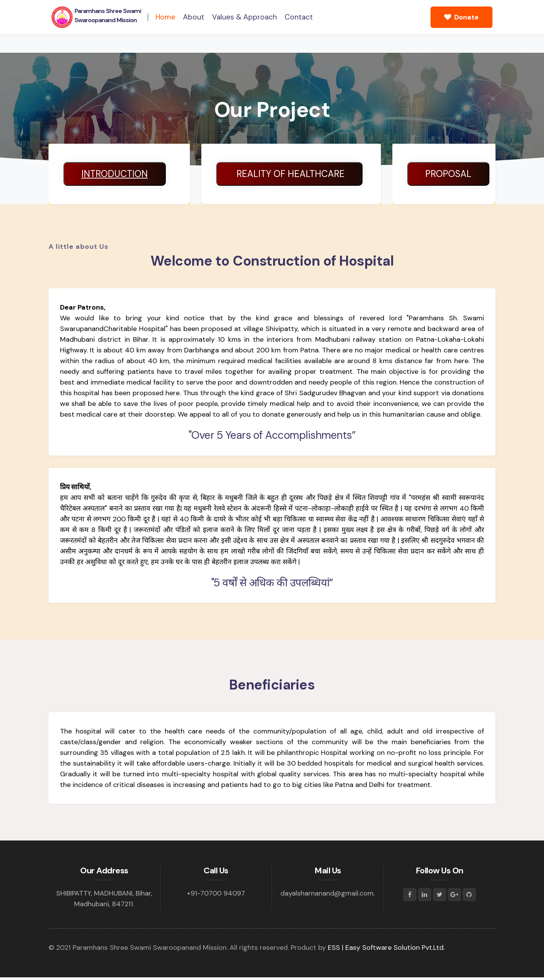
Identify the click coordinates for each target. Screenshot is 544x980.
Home (165, 17)
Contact (299, 17)
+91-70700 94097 (216, 896)
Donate (461, 17)
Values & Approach (244, 17)
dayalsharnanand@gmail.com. (328, 896)
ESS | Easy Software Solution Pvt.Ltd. (386, 950)
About (194, 17)
